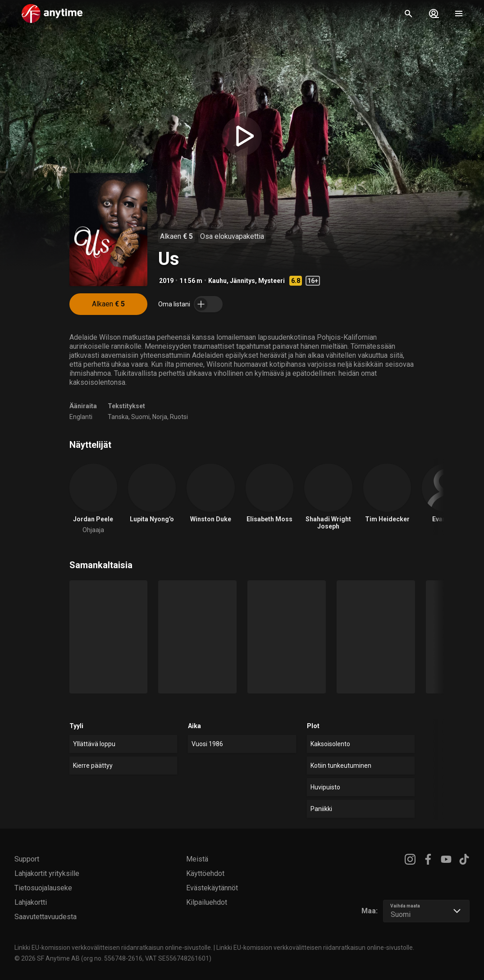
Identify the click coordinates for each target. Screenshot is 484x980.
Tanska (118, 417)
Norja (160, 417)
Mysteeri (272, 281)
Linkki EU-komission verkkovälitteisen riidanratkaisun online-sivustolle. (113, 948)
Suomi (140, 417)
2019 (166, 281)
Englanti (81, 417)
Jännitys (242, 281)
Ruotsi (179, 417)
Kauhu (217, 281)
